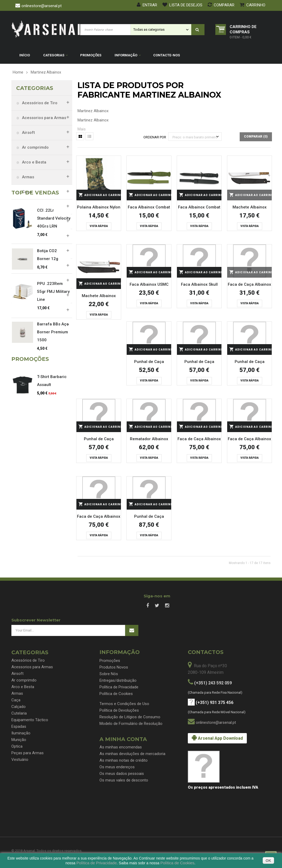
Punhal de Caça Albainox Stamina (99, 440)
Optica (28, 296)
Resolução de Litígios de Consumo (130, 717)
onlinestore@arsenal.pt (42, 6)
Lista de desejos (182, 5)
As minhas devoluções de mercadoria (132, 754)
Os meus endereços (117, 767)
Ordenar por (155, 137)
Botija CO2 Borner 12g (48, 403)
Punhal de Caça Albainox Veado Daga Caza (149, 517)
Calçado (29, 207)
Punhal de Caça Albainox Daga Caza (149, 362)
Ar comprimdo (35, 147)
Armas (28, 177)
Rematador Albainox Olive (149, 440)
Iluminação (32, 266)
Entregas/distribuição (118, 680)
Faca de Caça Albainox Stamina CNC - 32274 (249, 285)
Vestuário (31, 325)
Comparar (221, 5)
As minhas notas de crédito (124, 760)
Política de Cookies (116, 694)
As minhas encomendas (121, 747)
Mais (82, 129)
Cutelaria (30, 221)
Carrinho (253, 5)
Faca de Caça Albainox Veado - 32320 (99, 517)
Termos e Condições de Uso (124, 704)
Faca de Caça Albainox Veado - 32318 (199, 440)
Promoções (110, 661)
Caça (26, 192)
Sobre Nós (109, 674)
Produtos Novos (114, 667)
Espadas (29, 251)
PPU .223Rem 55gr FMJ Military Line (53, 440)
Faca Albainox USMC (149, 284)
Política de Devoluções (119, 710)
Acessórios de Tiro (39, 103)
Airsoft (28, 133)
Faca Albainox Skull (199, 284)
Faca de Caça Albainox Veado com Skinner (249, 440)
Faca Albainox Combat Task (199, 208)
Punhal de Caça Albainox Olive (199, 362)
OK (268, 861)
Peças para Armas (39, 310)
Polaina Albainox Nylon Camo (99, 208)
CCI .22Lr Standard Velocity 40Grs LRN (54, 366)
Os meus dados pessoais (122, 774)
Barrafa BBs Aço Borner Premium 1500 (53, 480)
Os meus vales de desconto (124, 780)
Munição (30, 281)
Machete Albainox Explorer (250, 208)
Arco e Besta (34, 162)
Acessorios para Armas (44, 118)
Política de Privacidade (119, 687)
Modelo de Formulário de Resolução (131, 724)
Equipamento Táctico (41, 236)
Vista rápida (99, 226)
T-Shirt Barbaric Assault (52, 535)
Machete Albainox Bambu (99, 297)
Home (18, 72)
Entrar (147, 5)
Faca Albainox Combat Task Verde (149, 208)
